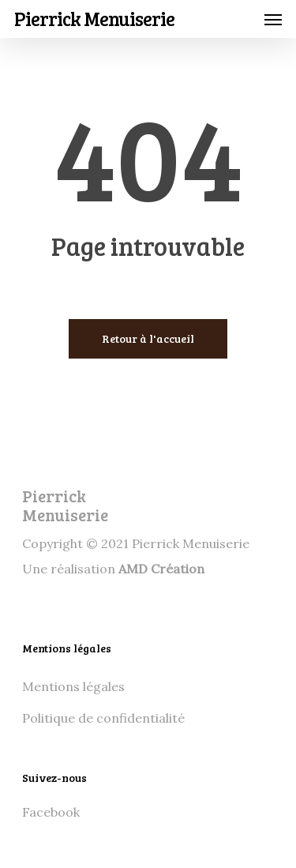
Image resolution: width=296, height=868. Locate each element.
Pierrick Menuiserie (94, 19)
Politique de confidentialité (103, 718)
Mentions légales (73, 686)
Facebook (51, 812)
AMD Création (161, 569)
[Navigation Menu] (273, 19)
